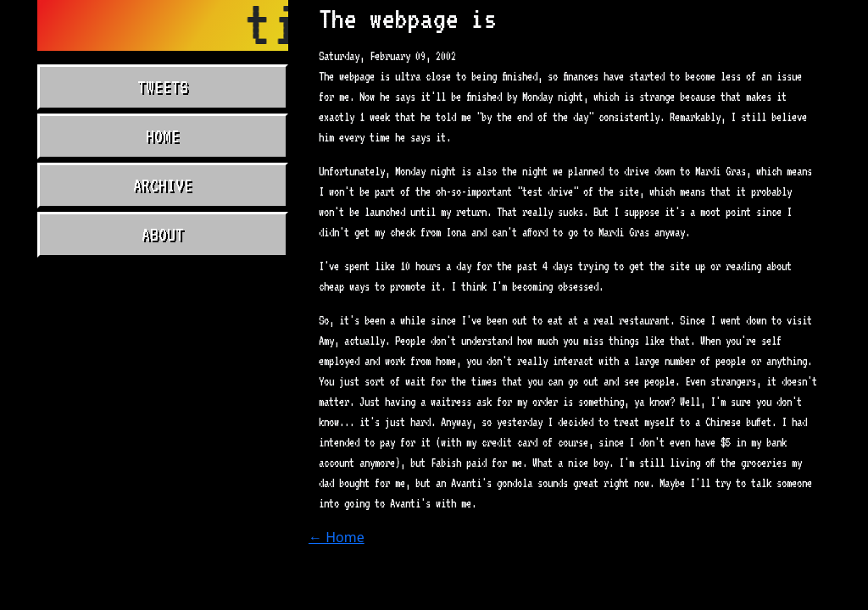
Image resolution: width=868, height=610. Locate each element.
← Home (337, 537)
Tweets (163, 87)
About (163, 235)
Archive (163, 186)
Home (163, 136)
